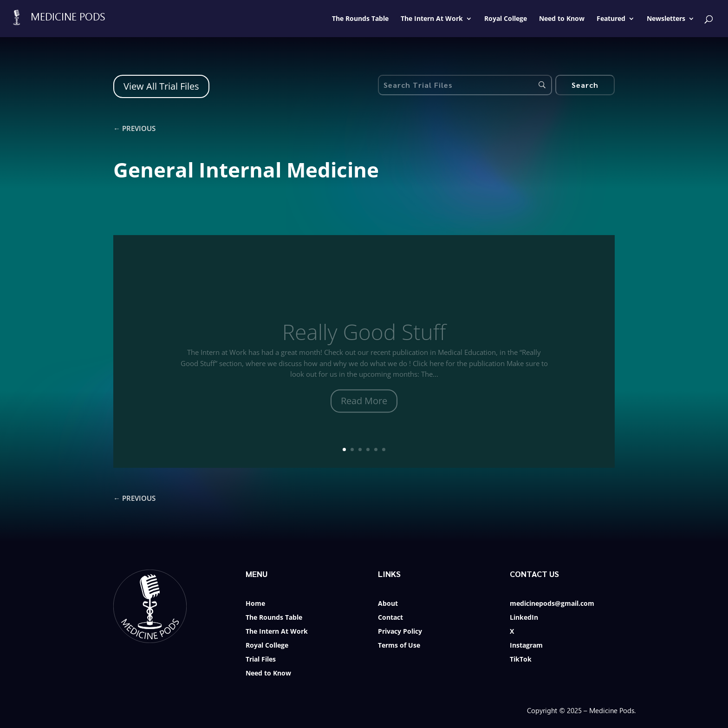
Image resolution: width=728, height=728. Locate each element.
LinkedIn (524, 618)
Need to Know (268, 674)
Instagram (526, 646)
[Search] (585, 85)
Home (255, 604)
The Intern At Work (277, 632)
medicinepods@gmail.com (552, 604)
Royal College (267, 646)
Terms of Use (399, 646)
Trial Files (261, 660)
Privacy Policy (400, 632)
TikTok (521, 660)
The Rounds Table (274, 618)
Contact (390, 618)
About (388, 604)
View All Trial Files (161, 86)
